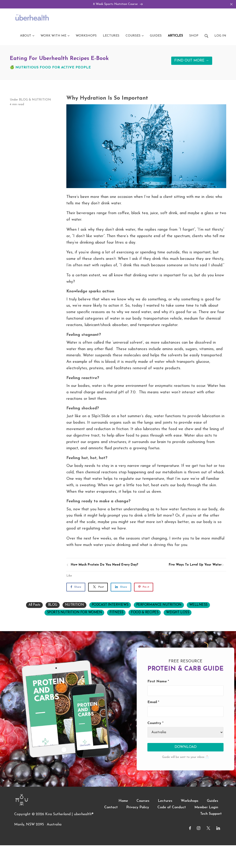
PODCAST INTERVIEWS (110, 605)
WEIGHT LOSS (178, 613)
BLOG (23, 100)
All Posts (34, 605)
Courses (143, 801)
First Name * (158, 682)
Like (69, 576)
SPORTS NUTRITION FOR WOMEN (74, 613)
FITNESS (116, 613)
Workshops (190, 801)
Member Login (206, 808)
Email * (153, 703)
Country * (155, 724)
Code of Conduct (172, 808)
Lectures (165, 801)
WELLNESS (198, 605)
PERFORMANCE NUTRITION (159, 605)
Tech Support (211, 814)
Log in (220, 36)
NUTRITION (41, 100)
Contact (111, 808)
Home (123, 801)
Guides (213, 801)
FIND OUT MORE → (192, 61)
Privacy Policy (138, 808)
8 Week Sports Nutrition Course (118, 4)
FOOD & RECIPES (145, 613)
